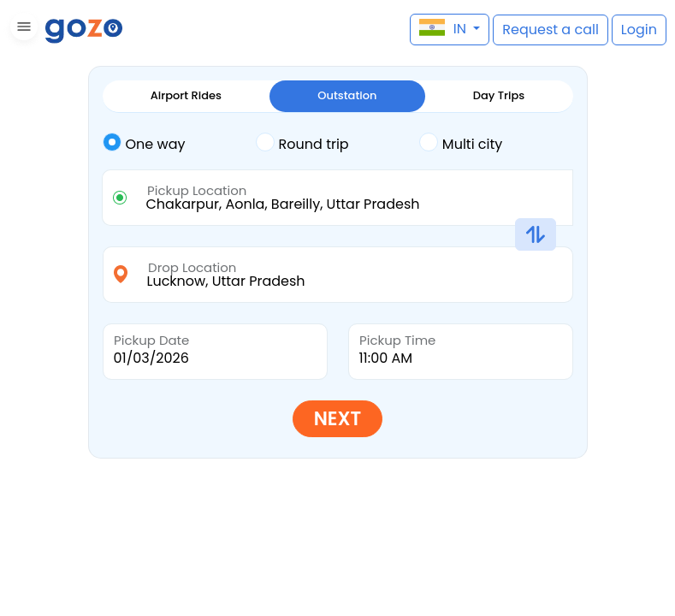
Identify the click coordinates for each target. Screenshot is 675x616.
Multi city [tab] (461, 143)
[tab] (179, 145)
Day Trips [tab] (499, 95)
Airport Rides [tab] (186, 95)
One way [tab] (144, 143)
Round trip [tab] (302, 143)
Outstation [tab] (347, 95)
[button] (22, 30)
